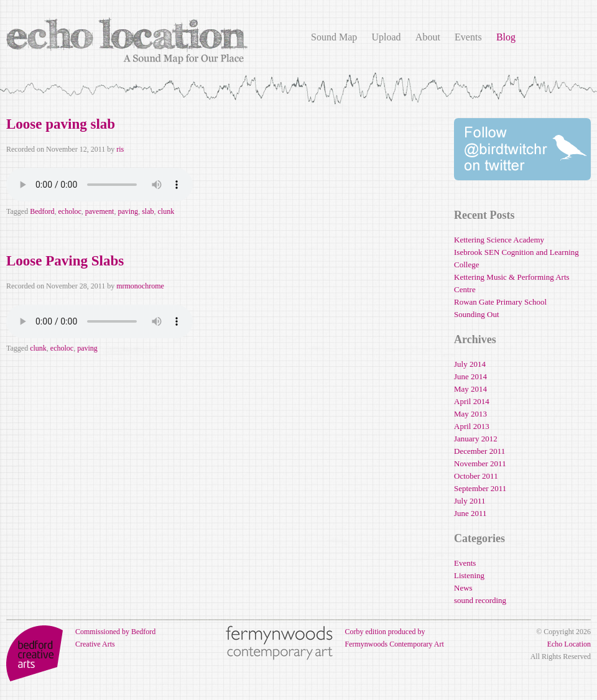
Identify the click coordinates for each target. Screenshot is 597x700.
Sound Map (334, 37)
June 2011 (470, 513)
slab (148, 211)
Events (468, 37)
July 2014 (470, 364)
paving (128, 211)
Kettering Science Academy (499, 240)
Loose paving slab (61, 124)
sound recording (480, 600)
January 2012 (476, 439)
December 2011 (479, 451)
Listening (469, 575)
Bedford (42, 211)
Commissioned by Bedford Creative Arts (81, 638)
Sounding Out (477, 314)
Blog (506, 37)
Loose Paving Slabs (65, 261)
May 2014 (470, 389)
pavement (100, 211)
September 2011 (480, 488)
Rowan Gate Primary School (500, 302)
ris (120, 149)
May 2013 (470, 414)
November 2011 (480, 463)
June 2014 (470, 376)
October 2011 (476, 476)
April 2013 (472, 426)
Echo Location (569, 644)
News (463, 588)
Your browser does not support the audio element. (99, 185)
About (428, 37)
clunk (166, 211)
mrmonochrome (140, 286)
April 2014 (472, 401)
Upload (386, 37)
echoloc (69, 211)
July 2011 (470, 501)
